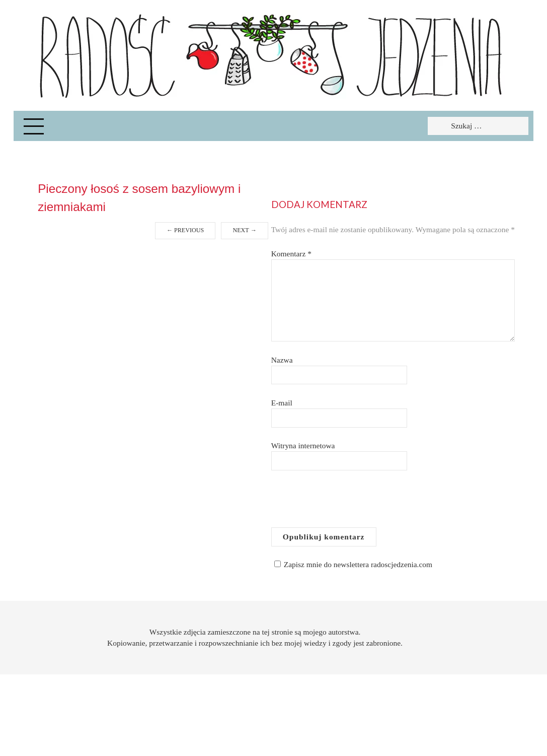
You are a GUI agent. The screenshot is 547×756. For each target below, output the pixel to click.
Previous (185, 230)
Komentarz (291, 254)
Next (244, 230)
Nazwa (282, 360)
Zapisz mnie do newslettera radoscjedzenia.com (352, 564)
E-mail (282, 403)
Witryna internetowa (303, 445)
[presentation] (348, 503)
